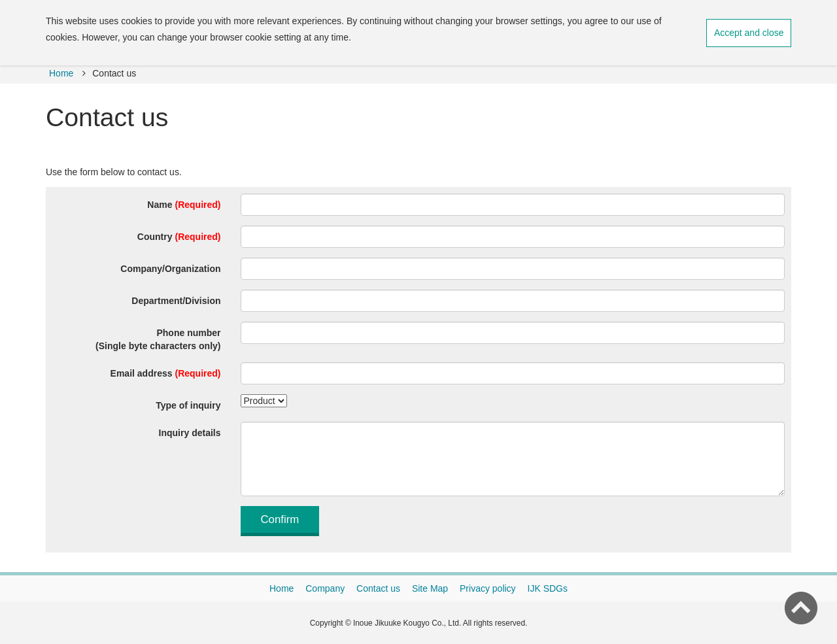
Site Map (430, 588)
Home (61, 73)
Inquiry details (190, 433)
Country (179, 237)
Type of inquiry (188, 405)
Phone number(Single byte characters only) (158, 339)
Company (325, 588)
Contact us (378, 588)
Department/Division (176, 301)
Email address (166, 373)
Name (184, 205)
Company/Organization (170, 269)
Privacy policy (488, 588)
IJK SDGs (548, 588)
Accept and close (749, 33)
